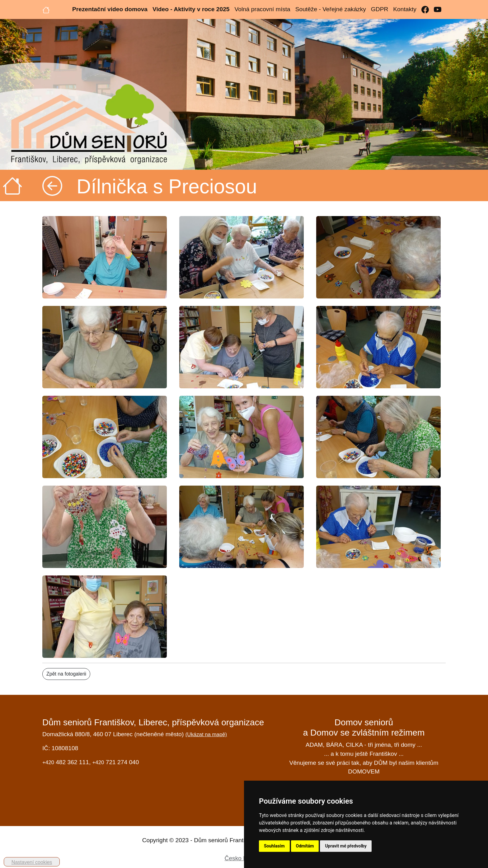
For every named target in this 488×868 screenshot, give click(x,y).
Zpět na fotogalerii (66, 674)
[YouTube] (438, 9)
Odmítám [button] (305, 846)
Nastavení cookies (32, 862)
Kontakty (405, 9)
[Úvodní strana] (46, 9)
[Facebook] (425, 9)
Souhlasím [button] (274, 846)
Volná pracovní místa (262, 9)
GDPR (380, 9)
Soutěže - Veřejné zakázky (331, 9)
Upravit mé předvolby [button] (346, 846)
